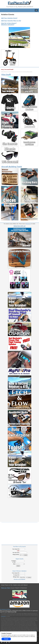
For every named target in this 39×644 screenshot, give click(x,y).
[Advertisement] (19, 511)
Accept (6, 639)
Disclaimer (35, 631)
